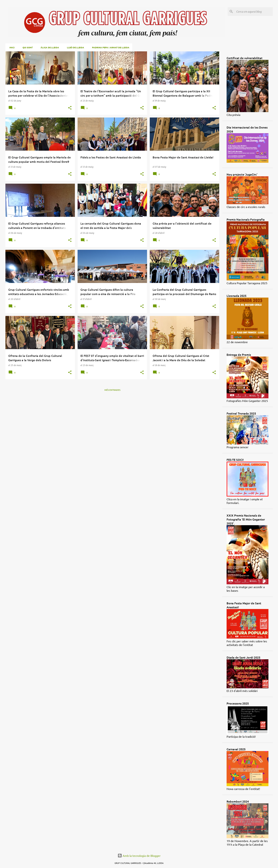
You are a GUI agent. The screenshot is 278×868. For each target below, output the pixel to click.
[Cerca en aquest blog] (254, 12)
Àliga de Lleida (49, 47)
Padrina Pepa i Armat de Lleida (110, 47)
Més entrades (112, 390)
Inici (11, 47)
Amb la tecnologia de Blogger (139, 856)
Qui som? (27, 47)
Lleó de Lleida (74, 47)
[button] (70, 108)
